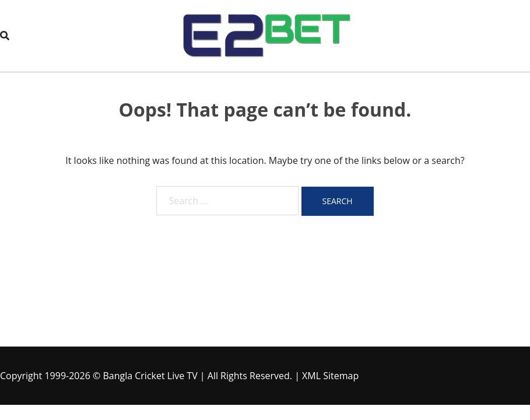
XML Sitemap (330, 376)
